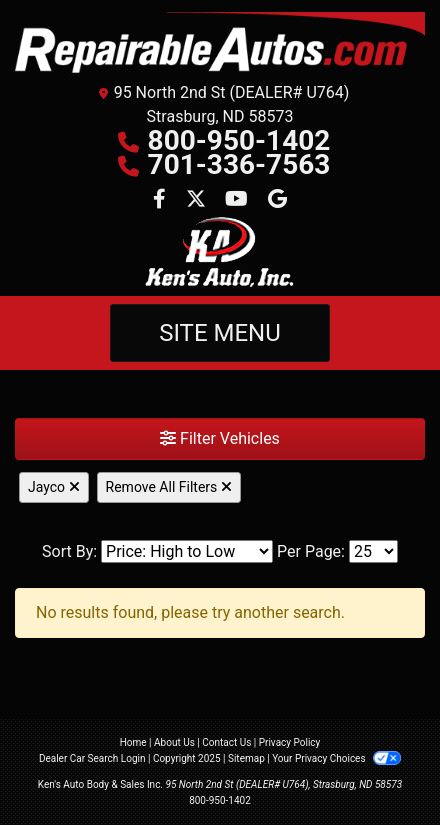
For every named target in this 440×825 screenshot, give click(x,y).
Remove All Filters (169, 487)
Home (133, 742)
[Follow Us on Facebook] (161, 200)
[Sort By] (187, 551)
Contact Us (226, 742)
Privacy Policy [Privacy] (290, 742)
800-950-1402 (239, 140)
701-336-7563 (239, 164)
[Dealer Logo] (220, 42)
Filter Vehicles (220, 438)
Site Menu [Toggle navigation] (220, 333)
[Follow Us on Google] (277, 200)
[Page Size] (373, 551)
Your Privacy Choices (336, 758)
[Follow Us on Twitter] (198, 200)
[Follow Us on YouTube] (238, 200)
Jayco (54, 487)
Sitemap (246, 758)
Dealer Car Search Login (92, 758)
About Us (174, 742)
